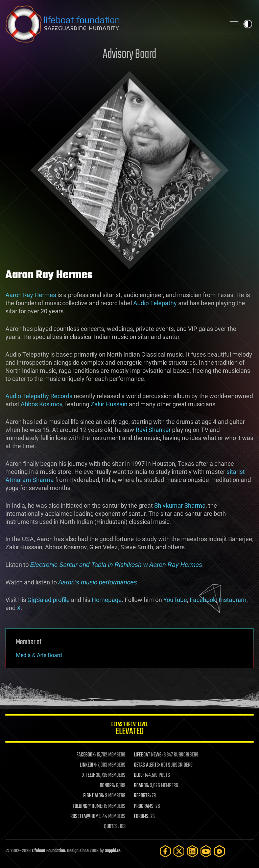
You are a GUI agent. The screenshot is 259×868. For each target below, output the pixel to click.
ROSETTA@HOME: (86, 817)
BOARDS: (142, 786)
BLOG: (139, 775)
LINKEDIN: (88, 765)
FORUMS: (142, 817)
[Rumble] (219, 851)
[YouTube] (206, 851)
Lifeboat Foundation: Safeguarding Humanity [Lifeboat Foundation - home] (113, 24)
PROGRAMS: (144, 806)
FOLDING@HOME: (88, 806)
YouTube (175, 600)
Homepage (107, 600)
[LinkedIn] (192, 851)
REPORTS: (142, 796)
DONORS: (107, 786)
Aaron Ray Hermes (31, 295)
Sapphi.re (113, 851)
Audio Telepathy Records (39, 396)
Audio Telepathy (155, 303)
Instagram (233, 600)
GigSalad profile (49, 600)
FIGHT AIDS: (94, 796)
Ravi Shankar (153, 430)
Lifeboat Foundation (48, 851)
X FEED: (89, 775)
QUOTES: (111, 827)
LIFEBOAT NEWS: (148, 755)
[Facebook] (165, 851)
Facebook (203, 600)
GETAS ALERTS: (147, 765)
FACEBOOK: (86, 755)
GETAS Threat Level (129, 730)
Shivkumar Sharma (180, 505)
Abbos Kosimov (41, 404)
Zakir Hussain (109, 404)
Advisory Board (129, 55)
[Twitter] (179, 851)
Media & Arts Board (39, 655)
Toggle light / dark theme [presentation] (248, 24)
